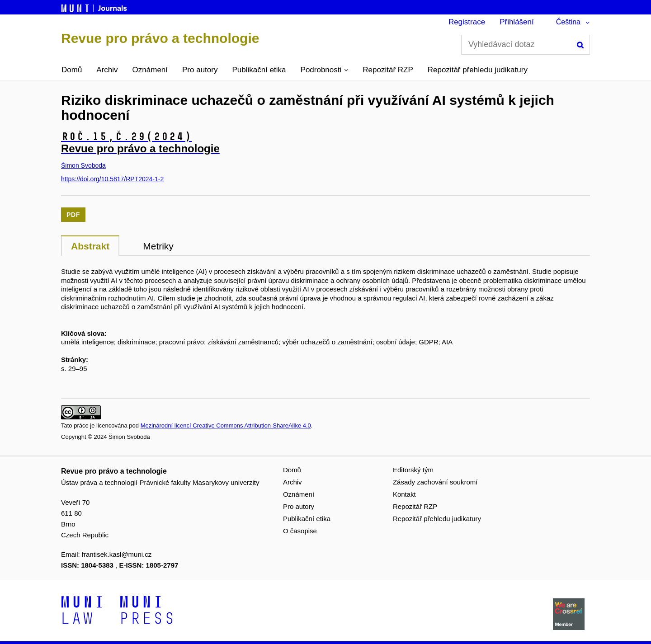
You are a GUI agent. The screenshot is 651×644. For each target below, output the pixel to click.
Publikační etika (259, 70)
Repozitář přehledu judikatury (478, 70)
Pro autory (200, 70)
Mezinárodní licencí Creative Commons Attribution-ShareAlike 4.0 (226, 425)
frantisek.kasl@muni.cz (117, 554)
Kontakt (404, 494)
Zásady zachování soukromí (435, 482)
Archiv (107, 70)
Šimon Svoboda (83, 165)
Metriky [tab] (158, 246)
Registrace (467, 22)
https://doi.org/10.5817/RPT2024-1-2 (112, 179)
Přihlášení (517, 22)
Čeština (568, 22)
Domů (72, 70)
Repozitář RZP (388, 70)
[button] (325, 70)
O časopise (300, 531)
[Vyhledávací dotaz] (526, 45)
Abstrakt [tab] (90, 246)
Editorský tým (413, 470)
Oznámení (150, 70)
